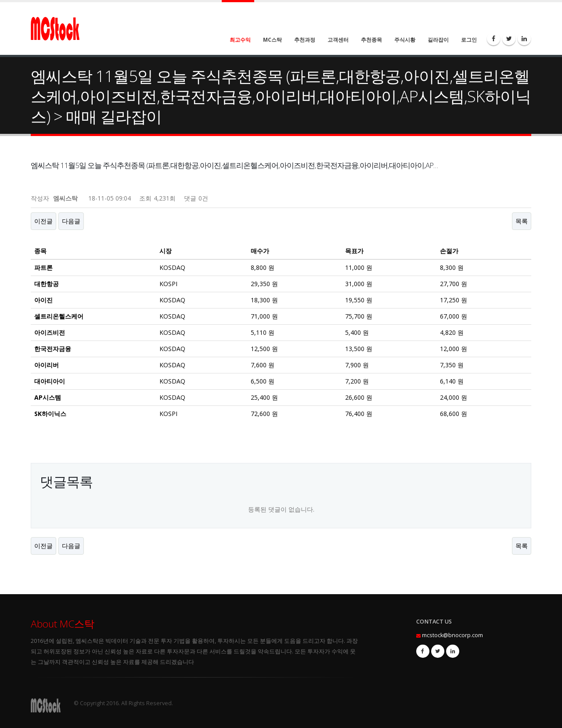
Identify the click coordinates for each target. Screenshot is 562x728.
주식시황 (405, 40)
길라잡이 (438, 40)
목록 (522, 221)
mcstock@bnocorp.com (452, 635)
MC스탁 (272, 40)
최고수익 (240, 40)
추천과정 (305, 40)
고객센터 (338, 40)
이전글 (43, 221)
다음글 (71, 221)
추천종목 (371, 40)
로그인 (469, 40)
